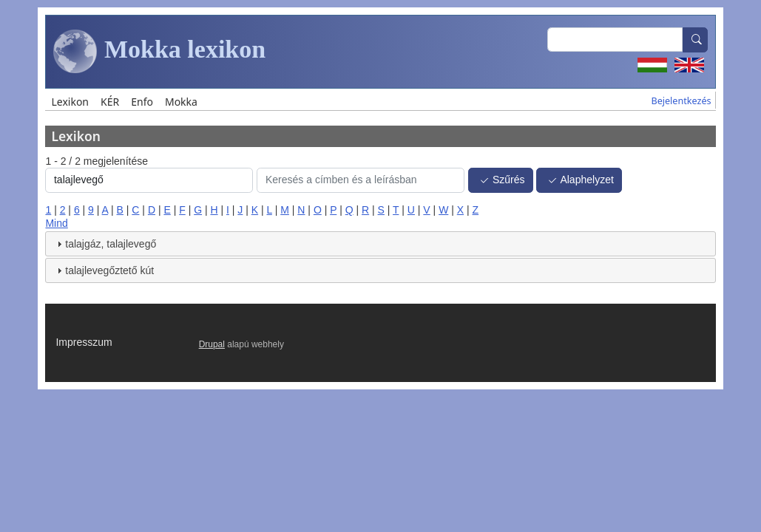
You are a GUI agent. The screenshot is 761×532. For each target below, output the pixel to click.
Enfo (142, 102)
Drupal (212, 344)
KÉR (110, 102)
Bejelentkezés (681, 101)
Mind (56, 223)
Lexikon (70, 102)
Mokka (181, 102)
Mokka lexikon (159, 52)
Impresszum (84, 342)
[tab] (380, 244)
